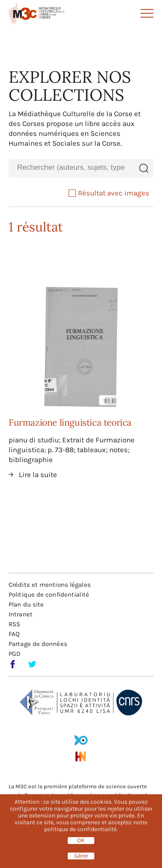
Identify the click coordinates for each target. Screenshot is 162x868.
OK (81, 841)
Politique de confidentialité (49, 595)
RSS (14, 624)
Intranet (21, 614)
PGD (15, 654)
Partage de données (38, 644)
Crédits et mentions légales (50, 585)
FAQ (14, 634)
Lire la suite (38, 475)
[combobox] (71, 168)
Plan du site (26, 604)
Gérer (81, 856)
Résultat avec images (109, 193)
